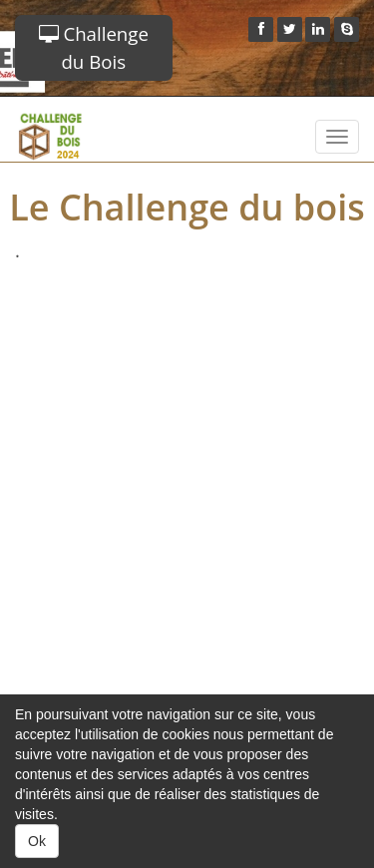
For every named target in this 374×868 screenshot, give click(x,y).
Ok (37, 841)
